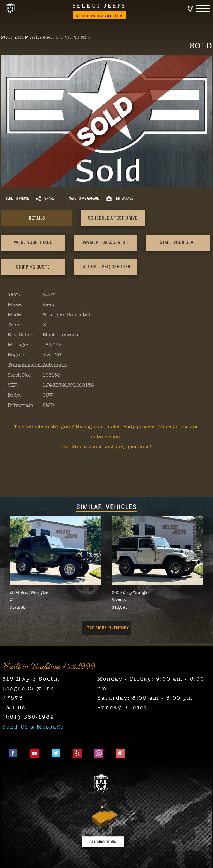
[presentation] (33, 218)
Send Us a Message (33, 726)
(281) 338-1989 (28, 717)
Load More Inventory (106, 628)
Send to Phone (17, 199)
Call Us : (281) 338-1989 (33, 267)
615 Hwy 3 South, (31, 679)
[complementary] (196, 851)
